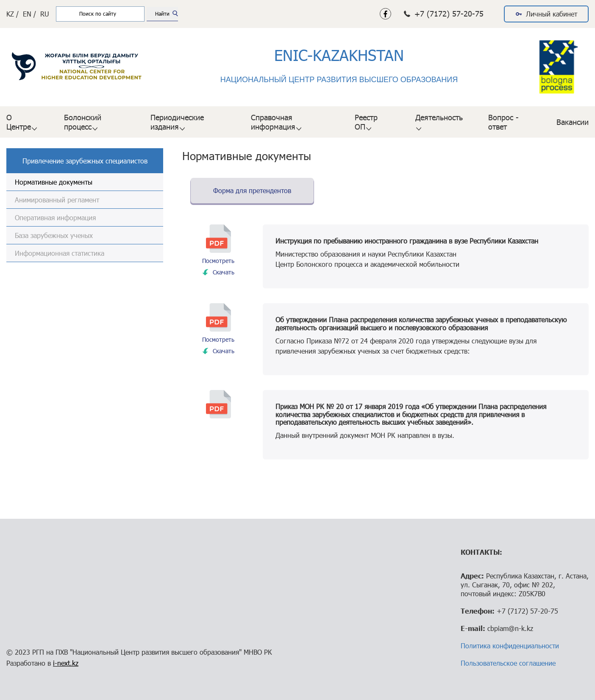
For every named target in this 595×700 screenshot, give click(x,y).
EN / (29, 14)
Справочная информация (273, 122)
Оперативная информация (55, 217)
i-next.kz (66, 663)
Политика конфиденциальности (510, 646)
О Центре (19, 122)
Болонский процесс (83, 122)
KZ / (13, 14)
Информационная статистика (60, 253)
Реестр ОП (366, 122)
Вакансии (573, 122)
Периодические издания (177, 122)
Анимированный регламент (57, 200)
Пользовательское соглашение (508, 663)
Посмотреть (218, 261)
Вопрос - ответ (503, 122)
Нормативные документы (54, 182)
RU (45, 14)
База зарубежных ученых (54, 235)
